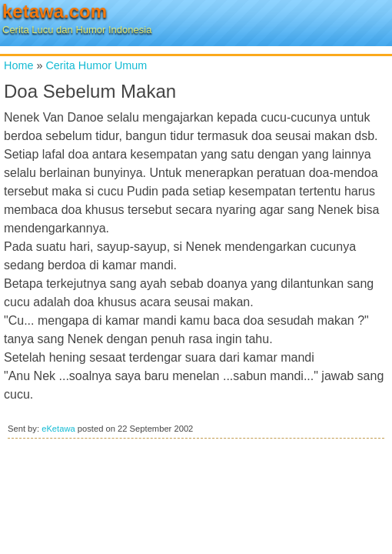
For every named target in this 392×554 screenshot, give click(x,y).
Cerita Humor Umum (96, 65)
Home (18, 65)
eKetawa (58, 429)
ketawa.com (55, 11)
